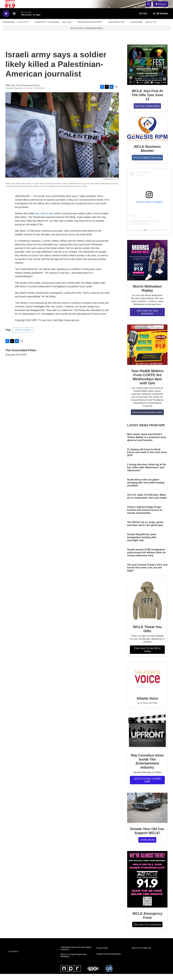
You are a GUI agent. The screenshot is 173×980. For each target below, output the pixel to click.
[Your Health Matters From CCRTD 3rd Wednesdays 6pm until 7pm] (147, 351)
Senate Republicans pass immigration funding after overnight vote (142, 543)
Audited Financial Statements (108, 960)
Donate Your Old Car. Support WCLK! (147, 837)
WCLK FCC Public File (141, 954)
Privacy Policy (102, 954)
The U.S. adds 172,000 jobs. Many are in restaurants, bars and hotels (147, 502)
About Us (151, 28)
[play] (6, 20)
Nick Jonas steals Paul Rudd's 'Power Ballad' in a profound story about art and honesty (147, 443)
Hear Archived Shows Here (147, 418)
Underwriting (116, 28)
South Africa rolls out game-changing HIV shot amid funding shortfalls (146, 489)
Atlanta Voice (147, 704)
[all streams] (161, 20)
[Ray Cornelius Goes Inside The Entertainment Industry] (147, 738)
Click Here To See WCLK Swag (147, 656)
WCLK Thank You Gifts (147, 635)
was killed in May (45, 220)
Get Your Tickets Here (147, 112)
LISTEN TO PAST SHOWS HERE (147, 786)
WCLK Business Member (147, 155)
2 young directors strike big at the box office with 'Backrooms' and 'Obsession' (147, 474)
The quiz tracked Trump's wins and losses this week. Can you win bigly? (147, 574)
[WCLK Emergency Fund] (147, 885)
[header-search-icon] (150, 7)
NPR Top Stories (23, 336)
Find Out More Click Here (147, 164)
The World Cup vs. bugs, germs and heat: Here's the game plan (145, 530)
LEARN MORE (147, 846)
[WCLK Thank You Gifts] (147, 607)
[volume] (14, 20)
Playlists (23, 28)
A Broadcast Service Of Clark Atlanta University (76, 954)
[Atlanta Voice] (147, 683)
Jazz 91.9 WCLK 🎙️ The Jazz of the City (146, 236)
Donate (163, 7)
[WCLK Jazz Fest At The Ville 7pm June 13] (147, 71)
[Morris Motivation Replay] (147, 266)
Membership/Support (90, 28)
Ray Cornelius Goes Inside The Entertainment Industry (147, 767)
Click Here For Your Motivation (147, 318)
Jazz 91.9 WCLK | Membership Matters (86, 34)
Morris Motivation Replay (147, 294)
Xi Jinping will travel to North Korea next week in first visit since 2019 (147, 459)
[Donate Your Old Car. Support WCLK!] (147, 814)
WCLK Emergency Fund (147, 922)
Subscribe (137, 28)
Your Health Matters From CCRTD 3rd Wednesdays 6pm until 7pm (147, 383)
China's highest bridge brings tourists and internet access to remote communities (145, 516)
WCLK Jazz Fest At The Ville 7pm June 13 (147, 101)
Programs (9, 28)
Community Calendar (47, 28)
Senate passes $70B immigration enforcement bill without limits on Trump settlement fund (146, 559)
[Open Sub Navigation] (31, 28)
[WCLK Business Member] (147, 135)
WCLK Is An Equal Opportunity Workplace (73, 962)
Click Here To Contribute (147, 931)
